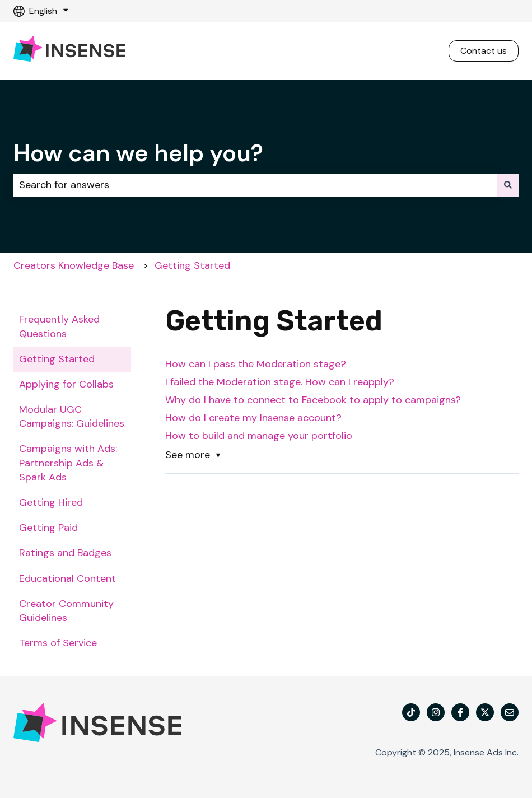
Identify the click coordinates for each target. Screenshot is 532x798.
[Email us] (510, 712)
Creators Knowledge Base (74, 265)
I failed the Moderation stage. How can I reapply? (281, 382)
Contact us (484, 51)
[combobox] (255, 185)
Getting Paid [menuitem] (48, 528)
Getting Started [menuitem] (57, 359)
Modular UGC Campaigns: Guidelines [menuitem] (72, 416)
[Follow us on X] (485, 712)
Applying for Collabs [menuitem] (66, 384)
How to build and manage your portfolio (260, 436)
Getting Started (192, 265)
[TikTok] (411, 712)
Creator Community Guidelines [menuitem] (66, 611)
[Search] (508, 185)
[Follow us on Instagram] (436, 712)
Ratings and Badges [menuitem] (65, 553)
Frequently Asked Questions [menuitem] (59, 326)
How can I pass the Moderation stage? (257, 364)
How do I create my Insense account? (253, 418)
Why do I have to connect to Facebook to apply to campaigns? (313, 400)
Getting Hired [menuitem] (51, 502)
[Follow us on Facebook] (460, 712)
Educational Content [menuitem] (67, 578)
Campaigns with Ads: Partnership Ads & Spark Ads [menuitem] (68, 463)
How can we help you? (138, 153)
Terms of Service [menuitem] (58, 643)
